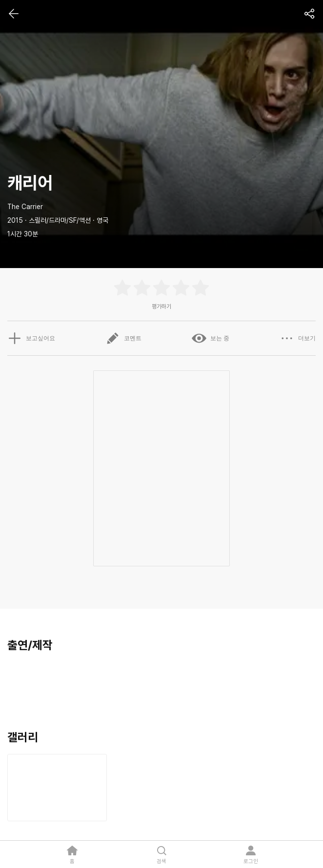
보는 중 (211, 338)
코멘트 (123, 338)
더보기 (298, 338)
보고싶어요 (31, 338)
